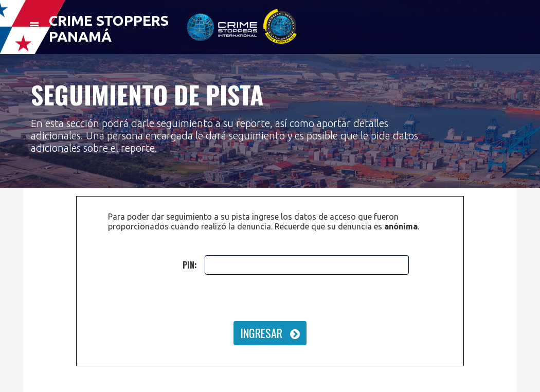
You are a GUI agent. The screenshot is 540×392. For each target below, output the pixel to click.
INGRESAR (270, 333)
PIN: (190, 265)
